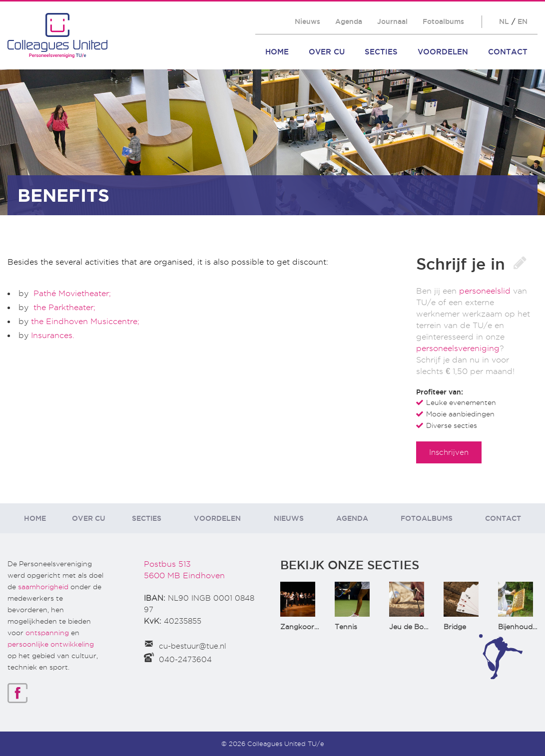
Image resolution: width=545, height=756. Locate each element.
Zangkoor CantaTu (313, 627)
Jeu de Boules (413, 627)
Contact (508, 52)
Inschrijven (449, 452)
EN (523, 21)
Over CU (327, 52)
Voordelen (443, 52)
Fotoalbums (443, 21)
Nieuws (307, 21)
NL (504, 21)
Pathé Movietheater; (71, 293)
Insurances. (51, 335)
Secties (381, 52)
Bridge (455, 627)
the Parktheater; (64, 307)
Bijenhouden (520, 627)
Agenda (349, 21)
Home (277, 52)
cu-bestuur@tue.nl (193, 646)
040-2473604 (185, 660)
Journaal (392, 21)
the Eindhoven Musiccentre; (84, 321)
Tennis (346, 627)
